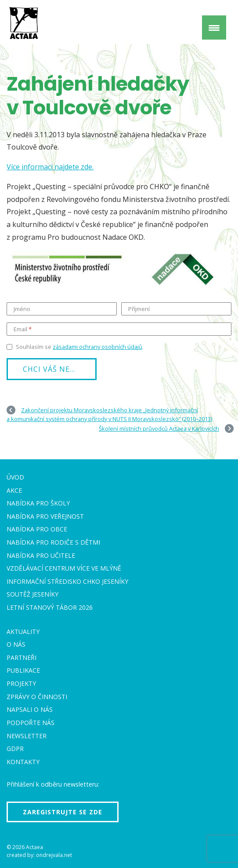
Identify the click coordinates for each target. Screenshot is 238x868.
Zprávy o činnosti (37, 697)
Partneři (22, 657)
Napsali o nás (30, 709)
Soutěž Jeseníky (32, 594)
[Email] (119, 329)
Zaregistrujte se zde (63, 812)
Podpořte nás (31, 723)
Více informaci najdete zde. (50, 167)
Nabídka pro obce (37, 529)
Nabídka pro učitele (41, 555)
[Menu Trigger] (214, 27)
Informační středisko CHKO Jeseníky (67, 581)
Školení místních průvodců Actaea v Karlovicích (159, 429)
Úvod (15, 477)
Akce (14, 490)
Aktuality (23, 632)
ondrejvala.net (54, 855)
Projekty (21, 683)
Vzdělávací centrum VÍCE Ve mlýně (64, 568)
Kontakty (23, 762)
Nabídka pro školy (38, 503)
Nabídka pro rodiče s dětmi (53, 542)
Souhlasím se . (80, 347)
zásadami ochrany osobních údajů (97, 347)
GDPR (15, 749)
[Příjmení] (176, 309)
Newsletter (27, 736)
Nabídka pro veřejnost (45, 516)
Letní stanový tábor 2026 (50, 607)
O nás (16, 644)
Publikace (23, 670)
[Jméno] (62, 309)
